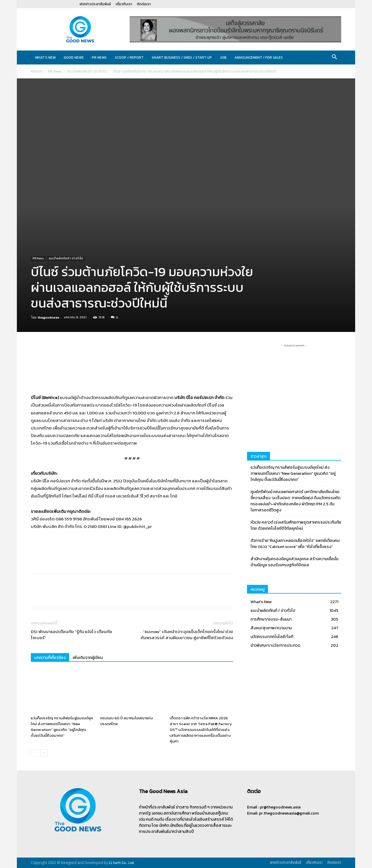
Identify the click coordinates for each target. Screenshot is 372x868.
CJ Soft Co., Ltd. (122, 863)
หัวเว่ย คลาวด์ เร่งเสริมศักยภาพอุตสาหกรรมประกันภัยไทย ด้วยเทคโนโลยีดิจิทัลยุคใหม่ (296, 525)
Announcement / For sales (259, 57)
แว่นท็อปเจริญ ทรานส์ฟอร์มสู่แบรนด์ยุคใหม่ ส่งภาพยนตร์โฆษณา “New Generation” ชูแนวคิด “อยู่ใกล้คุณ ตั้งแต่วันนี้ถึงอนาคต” (62, 727)
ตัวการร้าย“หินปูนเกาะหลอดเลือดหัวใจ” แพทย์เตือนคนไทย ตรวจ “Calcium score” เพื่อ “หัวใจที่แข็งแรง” (295, 544)
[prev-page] (34, 753)
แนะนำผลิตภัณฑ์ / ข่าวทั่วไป (87, 71)
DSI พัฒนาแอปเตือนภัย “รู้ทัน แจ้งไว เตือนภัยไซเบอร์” (71, 635)
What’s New (45, 57)
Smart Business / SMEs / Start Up (182, 57)
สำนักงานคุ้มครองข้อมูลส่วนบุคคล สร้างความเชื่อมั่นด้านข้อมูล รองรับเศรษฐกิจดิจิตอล (294, 562)
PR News (99, 57)
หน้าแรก (37, 71)
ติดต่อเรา (144, 4)
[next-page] (44, 753)
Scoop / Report (129, 57)
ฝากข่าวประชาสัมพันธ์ (95, 4)
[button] (334, 58)
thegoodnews (49, 317)
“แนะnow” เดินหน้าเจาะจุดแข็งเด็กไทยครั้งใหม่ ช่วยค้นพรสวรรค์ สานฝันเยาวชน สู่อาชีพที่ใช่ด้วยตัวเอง (187, 635)
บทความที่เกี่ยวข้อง (50, 658)
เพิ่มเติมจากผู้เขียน (88, 658)
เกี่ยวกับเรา (124, 4)
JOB (223, 57)
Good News (74, 57)
